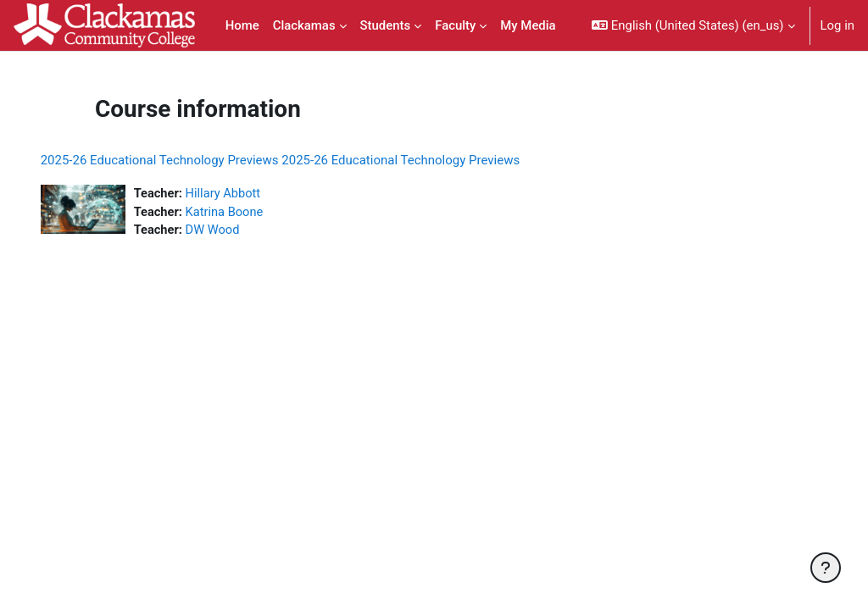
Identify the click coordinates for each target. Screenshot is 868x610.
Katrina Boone (250, 213)
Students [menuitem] (386, 25)
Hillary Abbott (248, 194)
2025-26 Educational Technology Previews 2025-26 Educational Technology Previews (304, 160)
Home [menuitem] (242, 25)
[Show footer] (826, 568)
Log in (837, 25)
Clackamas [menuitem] (304, 25)
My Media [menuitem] (528, 25)
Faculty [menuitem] (455, 25)
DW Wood (238, 231)
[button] (693, 25)
